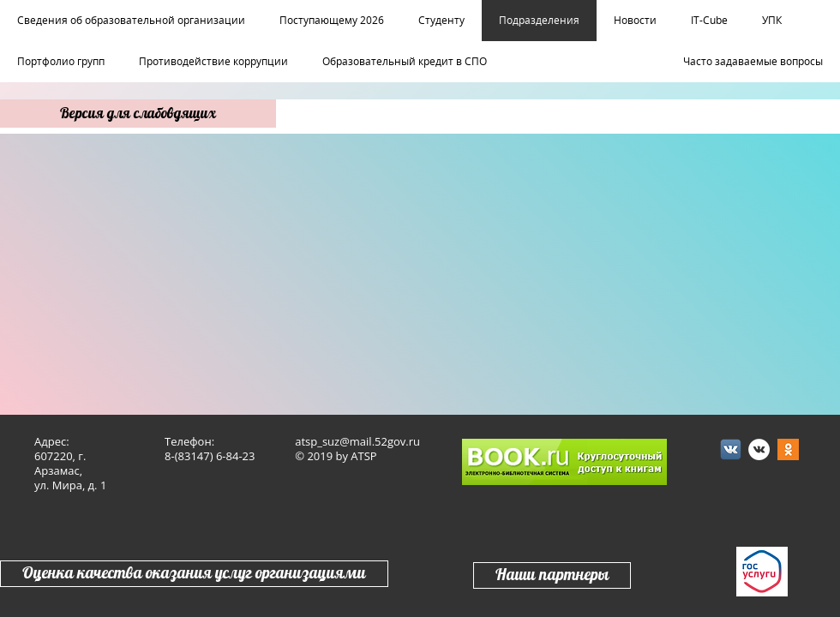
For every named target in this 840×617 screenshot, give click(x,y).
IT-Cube (709, 21)
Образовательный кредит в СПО (405, 62)
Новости (635, 21)
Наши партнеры (552, 575)
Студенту (441, 21)
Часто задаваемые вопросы (753, 62)
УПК (772, 21)
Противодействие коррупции (213, 62)
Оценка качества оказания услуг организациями (194, 574)
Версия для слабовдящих (138, 114)
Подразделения (539, 21)
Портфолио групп (61, 62)
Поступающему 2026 (332, 21)
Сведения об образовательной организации (131, 21)
